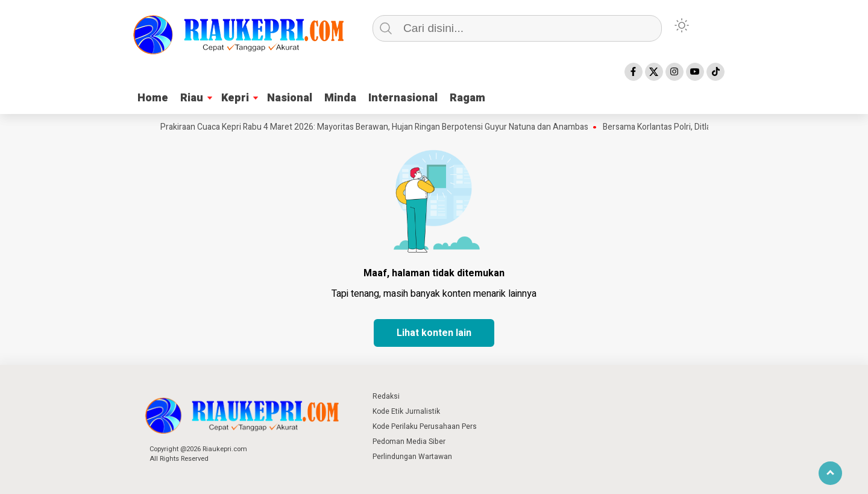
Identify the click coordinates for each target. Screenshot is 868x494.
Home (153, 98)
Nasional (290, 98)
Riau (192, 98)
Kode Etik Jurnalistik (406, 411)
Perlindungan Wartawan (412, 457)
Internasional (403, 98)
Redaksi (386, 396)
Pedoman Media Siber (409, 442)
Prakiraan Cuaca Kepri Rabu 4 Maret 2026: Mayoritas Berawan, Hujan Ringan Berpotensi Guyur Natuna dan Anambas (378, 127)
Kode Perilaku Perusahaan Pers (425, 426)
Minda (340, 98)
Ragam (467, 98)
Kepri (235, 98)
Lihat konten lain (434, 333)
